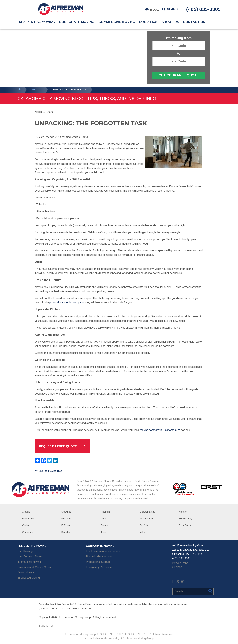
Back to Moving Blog (49, 471)
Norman (183, 512)
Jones (104, 532)
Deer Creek (185, 525)
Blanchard (67, 532)
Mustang (66, 519)
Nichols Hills (29, 519)
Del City (144, 525)
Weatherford (146, 519)
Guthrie (26, 525)
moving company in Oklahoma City (160, 430)
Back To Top (46, 626)
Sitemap (177, 567)
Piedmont (106, 512)
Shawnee (66, 512)
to (179, 54)
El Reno (66, 525)
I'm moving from (179, 38)
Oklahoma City (147, 512)
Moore (104, 519)
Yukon (143, 532)
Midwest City (186, 519)
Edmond (105, 525)
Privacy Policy (180, 563)
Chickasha (28, 532)
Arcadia (26, 512)
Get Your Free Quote (179, 75)
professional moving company (66, 303)
